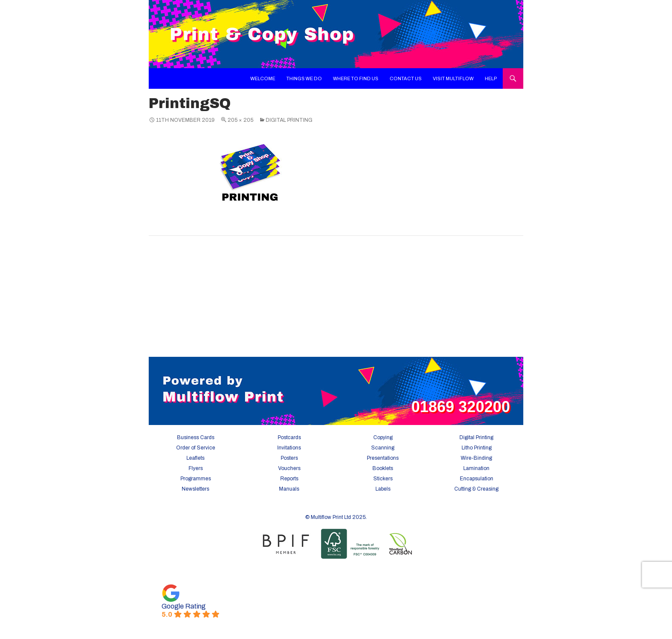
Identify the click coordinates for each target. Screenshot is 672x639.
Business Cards (196, 437)
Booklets (383, 468)
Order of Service (196, 448)
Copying (383, 437)
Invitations (289, 448)
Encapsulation (477, 479)
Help (491, 78)
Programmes (196, 479)
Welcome (263, 78)
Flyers (196, 468)
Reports (289, 479)
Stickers (383, 479)
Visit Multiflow (453, 78)
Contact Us (406, 78)
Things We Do (304, 78)
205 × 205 (240, 120)
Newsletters (195, 489)
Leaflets (195, 458)
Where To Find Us (356, 78)
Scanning (383, 448)
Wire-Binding (476, 458)
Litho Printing (477, 448)
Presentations (383, 458)
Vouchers (289, 468)
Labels (383, 489)
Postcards (289, 437)
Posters (289, 458)
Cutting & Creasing (476, 489)
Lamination (476, 468)
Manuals (289, 489)
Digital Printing (289, 120)
